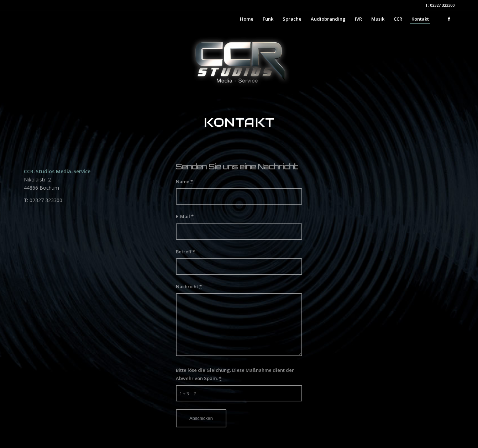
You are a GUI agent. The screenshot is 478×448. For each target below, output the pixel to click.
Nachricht (189, 286)
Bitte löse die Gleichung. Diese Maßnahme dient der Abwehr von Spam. (235, 374)
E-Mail (185, 216)
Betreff (185, 252)
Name (184, 181)
